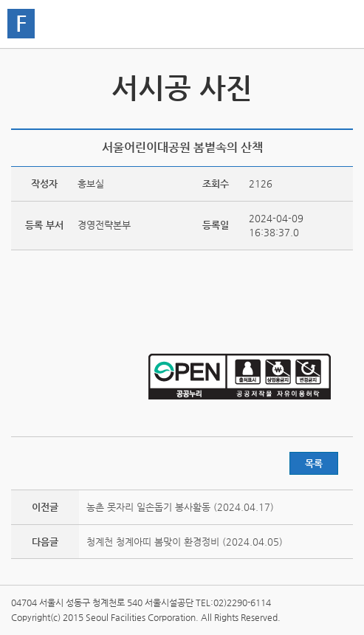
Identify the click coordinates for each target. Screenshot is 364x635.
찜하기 (344, 119)
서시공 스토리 (340, 85)
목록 (314, 463)
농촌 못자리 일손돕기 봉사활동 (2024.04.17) (180, 507)
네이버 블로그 (321, 119)
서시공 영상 (24, 85)
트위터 (275, 119)
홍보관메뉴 (338, 25)
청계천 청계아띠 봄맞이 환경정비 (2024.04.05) (185, 542)
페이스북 (298, 119)
